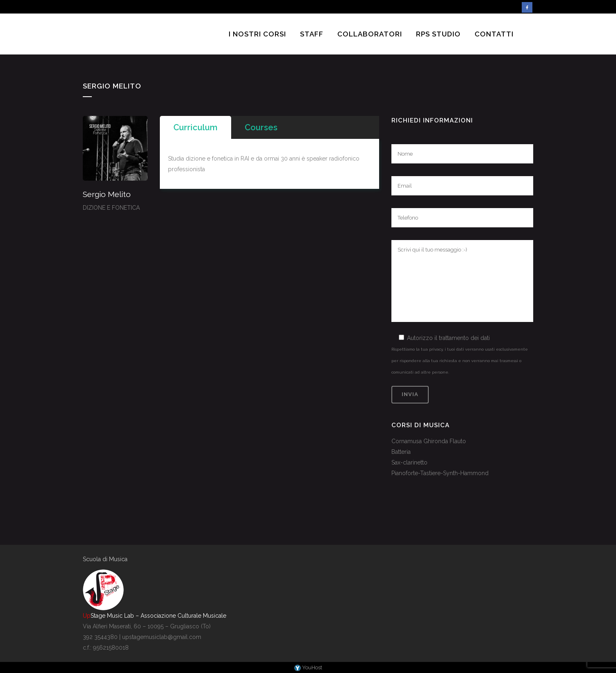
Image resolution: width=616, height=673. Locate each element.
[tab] (195, 127)
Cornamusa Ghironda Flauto (429, 441)
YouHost (308, 667)
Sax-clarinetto (409, 462)
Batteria (401, 452)
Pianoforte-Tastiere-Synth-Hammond (440, 473)
